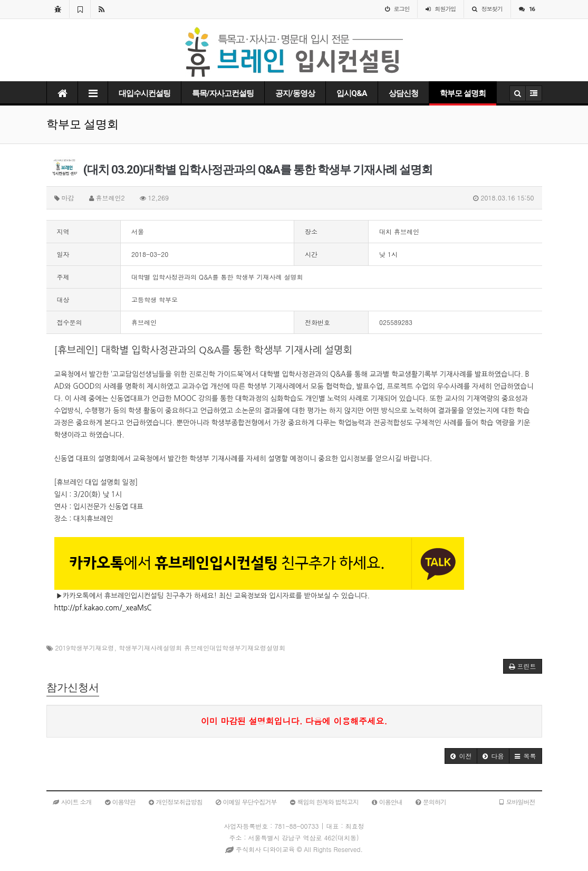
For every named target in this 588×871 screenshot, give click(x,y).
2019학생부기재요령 (85, 648)
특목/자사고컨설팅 (223, 93)
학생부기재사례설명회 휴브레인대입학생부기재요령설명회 (202, 648)
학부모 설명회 (463, 93)
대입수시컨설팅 (144, 93)
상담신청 (403, 93)
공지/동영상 (295, 93)
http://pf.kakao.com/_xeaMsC (103, 608)
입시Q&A (352, 93)
